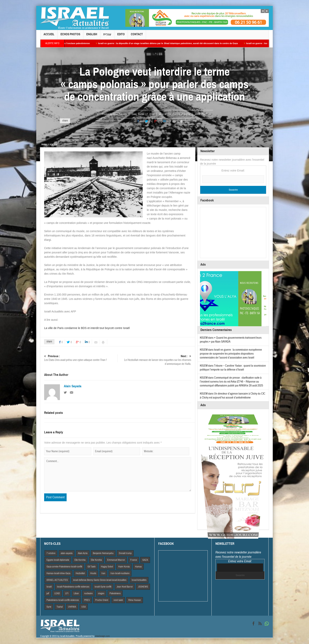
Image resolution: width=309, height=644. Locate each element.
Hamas (138, 567)
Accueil (49, 36)
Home (44, 144)
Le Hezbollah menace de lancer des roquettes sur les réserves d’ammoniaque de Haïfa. (154, 360)
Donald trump (125, 553)
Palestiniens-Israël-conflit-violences (63, 600)
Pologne (186, 114)
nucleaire (88, 593)
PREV (87, 600)
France (134, 560)
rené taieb (118, 600)
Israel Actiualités (139, 580)
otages (101, 593)
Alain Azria (83, 553)
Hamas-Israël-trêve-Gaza (58, 573)
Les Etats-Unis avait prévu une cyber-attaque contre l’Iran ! (81, 358)
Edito (121, 36)
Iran (103, 573)
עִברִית (107, 36)
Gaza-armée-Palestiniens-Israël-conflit (64, 567)
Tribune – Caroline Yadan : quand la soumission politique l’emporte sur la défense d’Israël (233, 368)
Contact (137, 36)
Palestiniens (115, 593)
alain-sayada (67, 553)
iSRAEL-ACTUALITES (57, 580)
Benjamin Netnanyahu (103, 553)
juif (48, 593)
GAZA (145, 560)
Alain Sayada (120, 114)
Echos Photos (70, 36)
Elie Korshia (96, 560)
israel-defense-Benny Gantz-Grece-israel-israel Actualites (100, 580)
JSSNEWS (143, 587)
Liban (76, 593)
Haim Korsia (124, 567)
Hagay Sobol (107, 567)
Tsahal (60, 607)
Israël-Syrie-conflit (103, 587)
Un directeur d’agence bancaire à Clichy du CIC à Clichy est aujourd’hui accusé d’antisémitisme (233, 396)
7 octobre (51, 553)
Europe (176, 114)
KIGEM (204, 338)
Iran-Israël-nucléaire (120, 573)
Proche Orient (102, 600)
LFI (67, 593)
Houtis (93, 573)
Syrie (49, 607)
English (92, 36)
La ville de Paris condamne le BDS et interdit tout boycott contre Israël (87, 328)
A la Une (167, 114)
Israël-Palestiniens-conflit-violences (73, 587)
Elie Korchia (80, 560)
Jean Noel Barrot (125, 587)
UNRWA (72, 607)
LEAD (57, 593)
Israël (49, 587)
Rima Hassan (135, 600)
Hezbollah (80, 573)
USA (84, 607)
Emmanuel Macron (116, 560)
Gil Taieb (92, 567)
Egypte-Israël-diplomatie (58, 560)
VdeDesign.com (102, 636)
